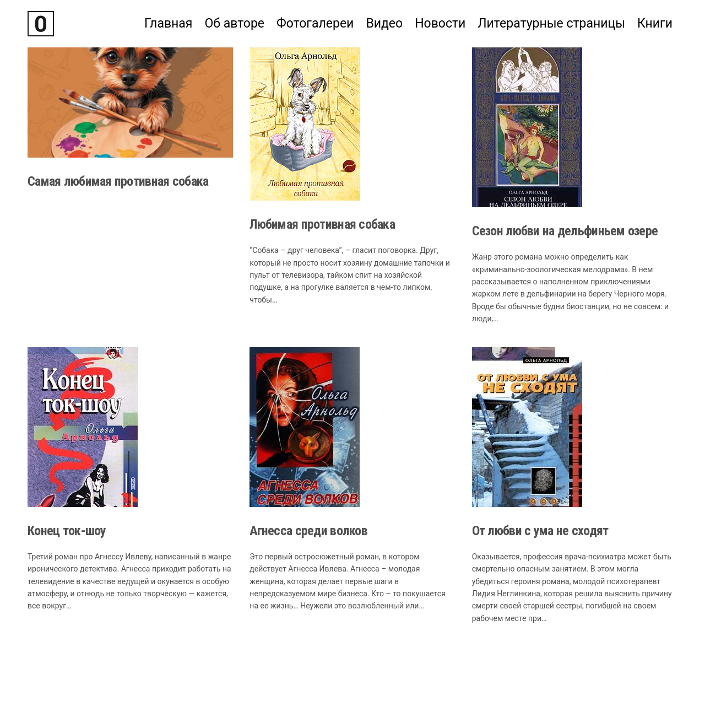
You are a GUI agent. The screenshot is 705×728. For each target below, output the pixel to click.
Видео (384, 23)
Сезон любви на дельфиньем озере (565, 231)
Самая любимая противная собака (118, 181)
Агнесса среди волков (308, 531)
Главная (168, 23)
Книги (655, 23)
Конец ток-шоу (67, 531)
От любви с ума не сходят (540, 531)
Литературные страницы (551, 23)
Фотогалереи (315, 23)
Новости (440, 23)
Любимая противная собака (322, 224)
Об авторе (234, 23)
